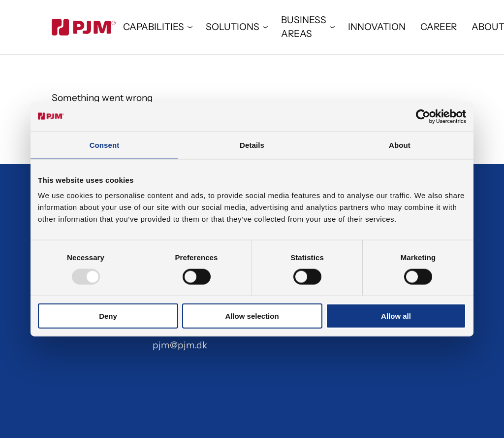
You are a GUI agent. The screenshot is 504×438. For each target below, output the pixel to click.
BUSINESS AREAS (304, 27)
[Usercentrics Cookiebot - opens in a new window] (423, 116)
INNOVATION (377, 27)
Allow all (396, 316)
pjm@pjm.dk (180, 345)
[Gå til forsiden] (84, 27)
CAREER (439, 27)
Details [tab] (252, 145)
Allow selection (252, 316)
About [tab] (400, 145)
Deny (108, 316)
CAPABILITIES (154, 27)
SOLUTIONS (233, 27)
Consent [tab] (105, 145)
